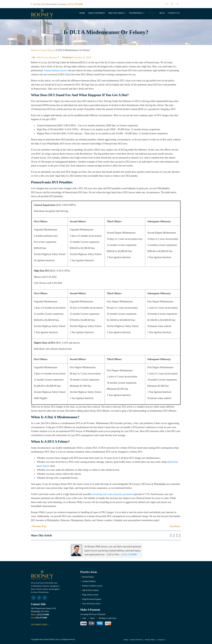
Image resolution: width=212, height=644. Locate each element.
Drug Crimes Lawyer (90, 595)
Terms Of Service (136, 640)
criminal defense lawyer (55, 70)
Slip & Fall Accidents (90, 590)
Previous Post (39, 526)
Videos (151, 13)
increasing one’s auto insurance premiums (112, 494)
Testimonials (136, 13)
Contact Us (174, 13)
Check (92, 618)
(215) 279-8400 (75, 4)
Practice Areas (116, 13)
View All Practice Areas (91, 604)
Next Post (175, 526)
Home (82, 13)
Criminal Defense (89, 581)
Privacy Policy (150, 640)
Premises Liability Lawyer (92, 586)
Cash (84, 618)
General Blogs (46, 50)
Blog (162, 13)
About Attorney (97, 13)
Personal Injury (88, 577)
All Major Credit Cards (107, 618)
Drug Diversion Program (92, 599)
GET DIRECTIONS (40, 625)
